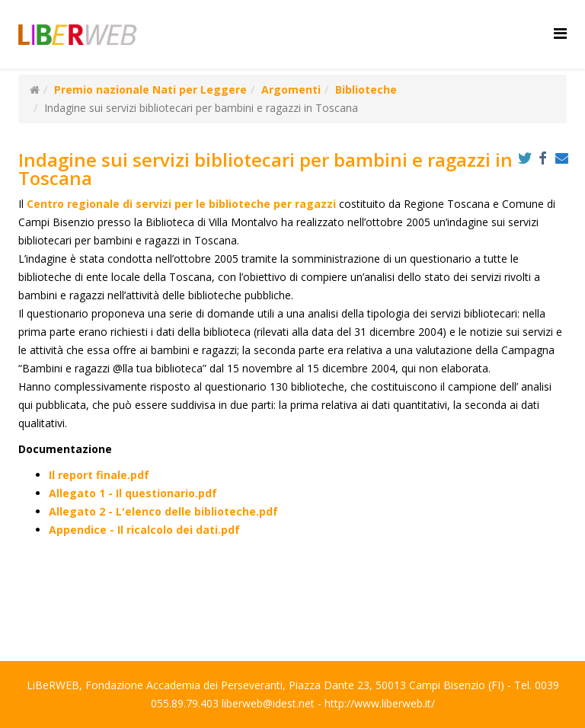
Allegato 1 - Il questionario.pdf (133, 493)
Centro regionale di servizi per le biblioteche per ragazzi (181, 204)
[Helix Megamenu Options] (560, 33)
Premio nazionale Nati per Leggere (150, 89)
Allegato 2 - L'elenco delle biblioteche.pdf (163, 511)
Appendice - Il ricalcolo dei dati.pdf (144, 530)
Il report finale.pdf (99, 475)
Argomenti (291, 89)
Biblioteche (366, 89)
